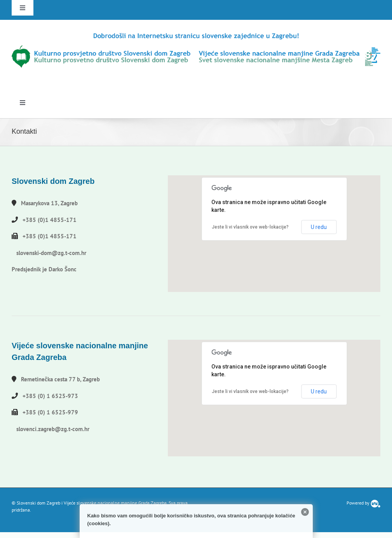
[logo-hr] (196, 34)
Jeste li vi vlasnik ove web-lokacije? (250, 227)
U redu (319, 227)
